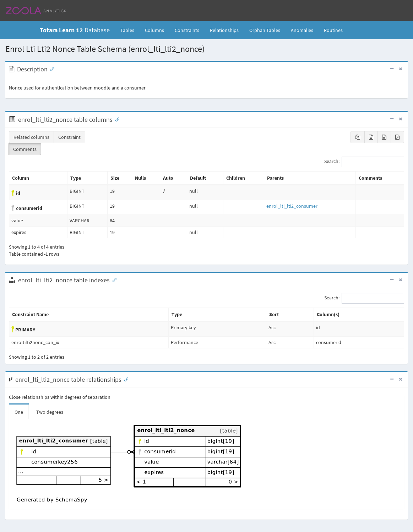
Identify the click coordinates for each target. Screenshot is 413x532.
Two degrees (50, 412)
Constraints (187, 30)
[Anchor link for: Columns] (116, 119)
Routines (333, 30)
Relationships (224, 30)
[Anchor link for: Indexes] (113, 279)
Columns (154, 30)
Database (75, 30)
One (19, 412)
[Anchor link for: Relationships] (125, 379)
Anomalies (302, 30)
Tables (130, 30)
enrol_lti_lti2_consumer (292, 206)
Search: (364, 162)
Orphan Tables (265, 30)
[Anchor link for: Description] (51, 69)
